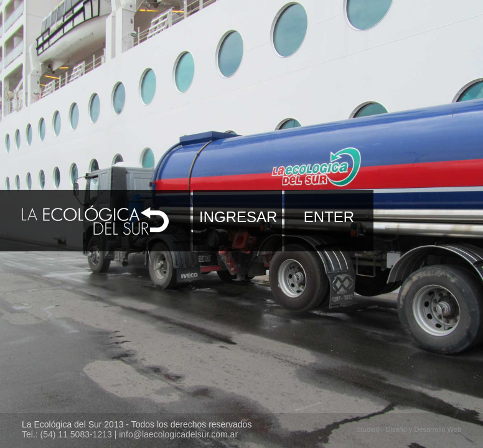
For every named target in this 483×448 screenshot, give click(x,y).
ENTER (329, 217)
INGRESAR (238, 217)
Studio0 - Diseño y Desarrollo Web (409, 429)
